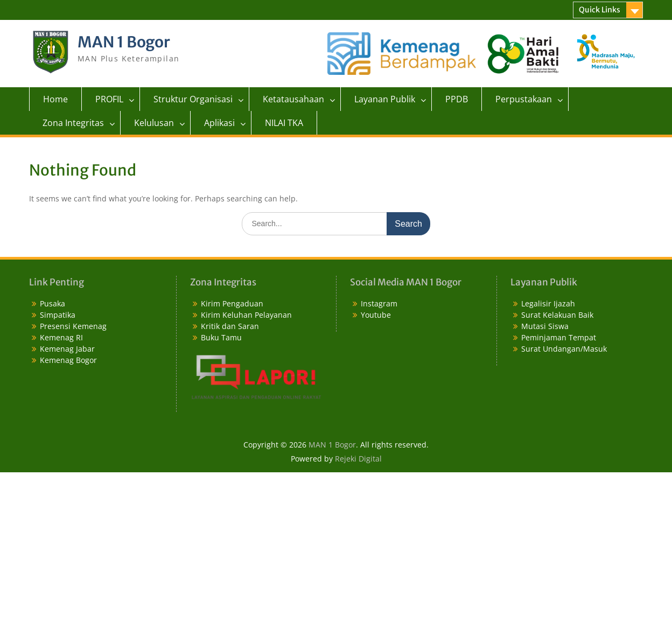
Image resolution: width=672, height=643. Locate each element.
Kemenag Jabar (67, 349)
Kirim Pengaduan (232, 303)
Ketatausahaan (293, 99)
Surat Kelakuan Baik (557, 315)
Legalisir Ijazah (548, 303)
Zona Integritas (73, 123)
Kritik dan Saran (230, 326)
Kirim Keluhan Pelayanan (246, 315)
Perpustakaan (524, 99)
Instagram (379, 303)
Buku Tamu (221, 337)
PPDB (457, 99)
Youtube (376, 315)
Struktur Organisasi (193, 99)
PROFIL (109, 99)
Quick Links (600, 10)
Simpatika (58, 315)
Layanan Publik (385, 99)
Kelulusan (154, 123)
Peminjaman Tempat (559, 337)
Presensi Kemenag (73, 326)
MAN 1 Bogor (124, 42)
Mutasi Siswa (545, 326)
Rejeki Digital (358, 459)
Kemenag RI (61, 337)
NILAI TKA (284, 123)
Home (55, 99)
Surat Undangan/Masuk (564, 349)
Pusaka (52, 303)
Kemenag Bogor (68, 360)
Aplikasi (219, 123)
